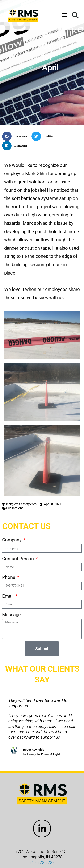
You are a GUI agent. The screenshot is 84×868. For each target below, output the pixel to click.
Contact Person (18, 559)
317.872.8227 (42, 862)
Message (11, 615)
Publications (15, 508)
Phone (9, 577)
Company (12, 540)
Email (8, 596)
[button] (65, 15)
